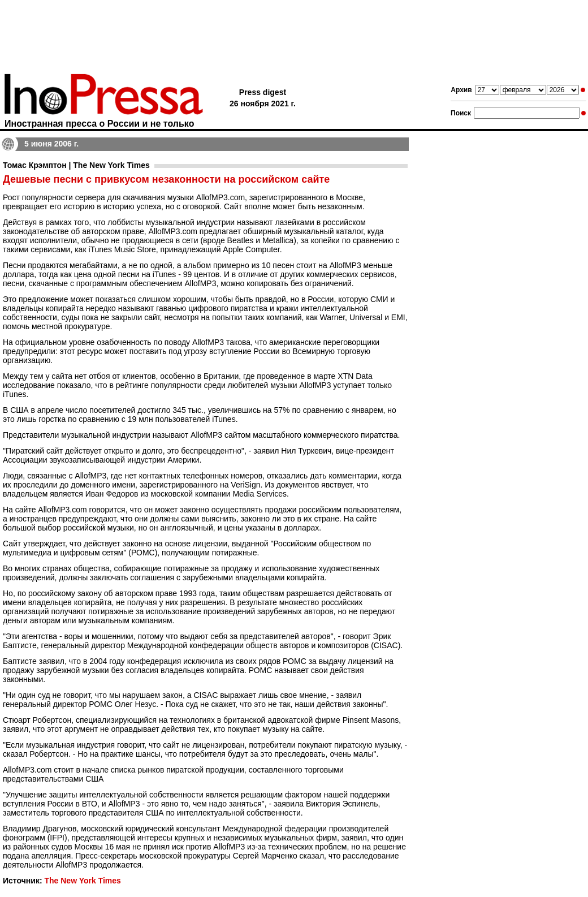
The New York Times (82, 881)
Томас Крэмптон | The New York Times (76, 165)
